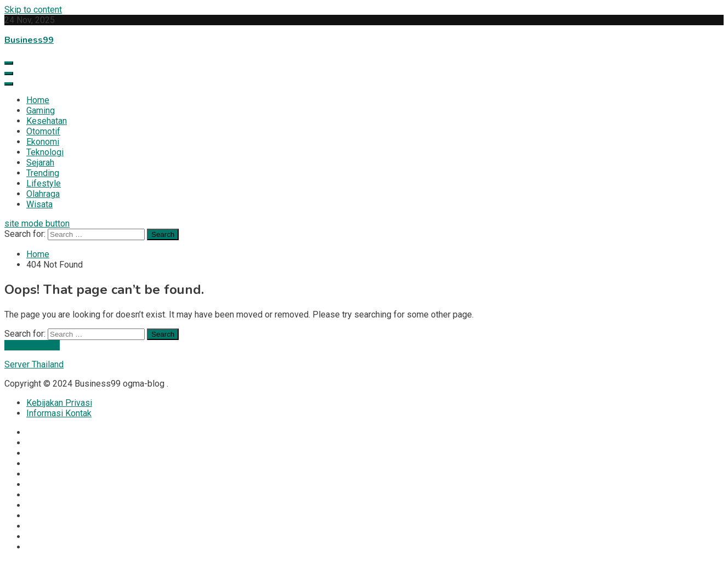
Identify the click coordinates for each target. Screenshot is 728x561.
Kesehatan (47, 121)
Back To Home (32, 345)
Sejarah (40, 163)
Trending (43, 173)
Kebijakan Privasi (59, 403)
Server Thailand (34, 364)
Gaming (41, 110)
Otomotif (43, 131)
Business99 (29, 40)
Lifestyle (44, 183)
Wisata (39, 204)
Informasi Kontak (59, 413)
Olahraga (43, 194)
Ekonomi (43, 142)
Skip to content (33, 10)
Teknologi (45, 152)
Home (38, 100)
